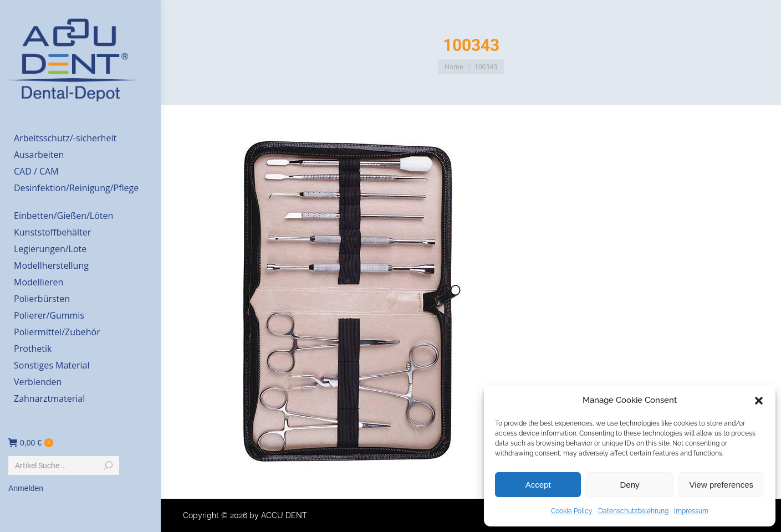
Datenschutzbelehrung (633, 511)
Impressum (691, 511)
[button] (759, 401)
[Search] (64, 465)
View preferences (722, 485)
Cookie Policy (572, 511)
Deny (629, 485)
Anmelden (26, 488)
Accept (538, 485)
